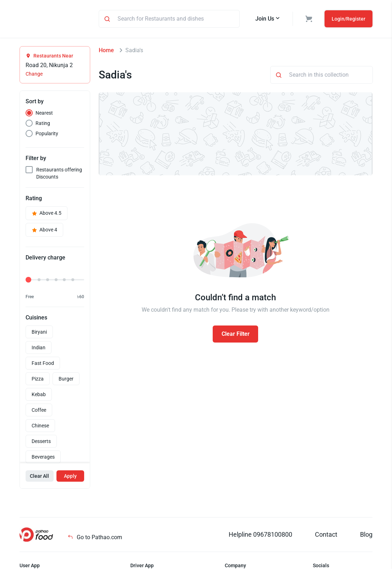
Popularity (47, 135)
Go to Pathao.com (95, 538)
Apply (70, 477)
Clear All (39, 477)
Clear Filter (236, 335)
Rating (43, 124)
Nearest (44, 114)
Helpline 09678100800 (260, 535)
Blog (366, 535)
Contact (326, 535)
